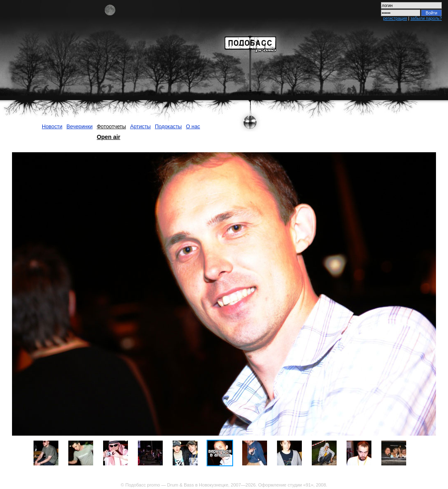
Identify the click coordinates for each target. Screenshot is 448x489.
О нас (193, 126)
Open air (109, 137)
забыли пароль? (426, 18)
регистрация (395, 18)
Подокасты (168, 126)
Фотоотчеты (112, 126)
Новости (52, 126)
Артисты (140, 126)
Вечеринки (80, 126)
